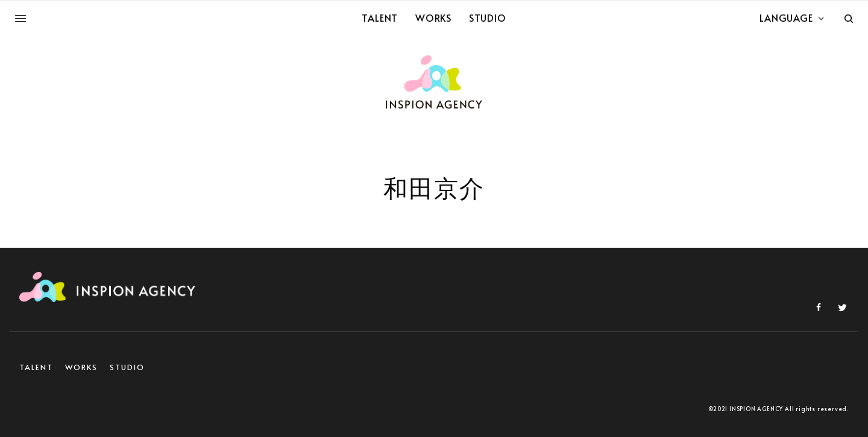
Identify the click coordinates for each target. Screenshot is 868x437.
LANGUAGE (786, 17)
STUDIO (127, 367)
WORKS (82, 367)
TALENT (36, 367)
